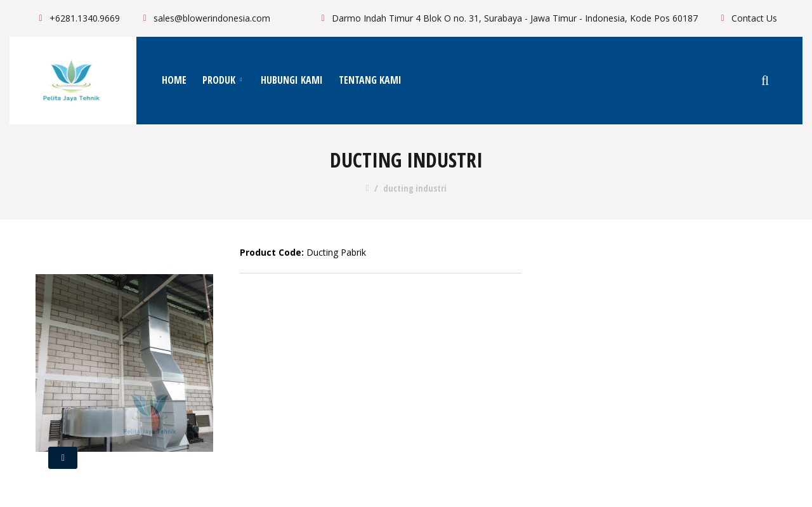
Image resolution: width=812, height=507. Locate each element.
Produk (224, 80)
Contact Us (747, 18)
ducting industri (415, 188)
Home (174, 80)
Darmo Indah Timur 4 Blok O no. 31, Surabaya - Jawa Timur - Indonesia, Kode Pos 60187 (507, 18)
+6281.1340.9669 (77, 18)
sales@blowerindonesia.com (205, 18)
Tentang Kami (370, 80)
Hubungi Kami (292, 80)
